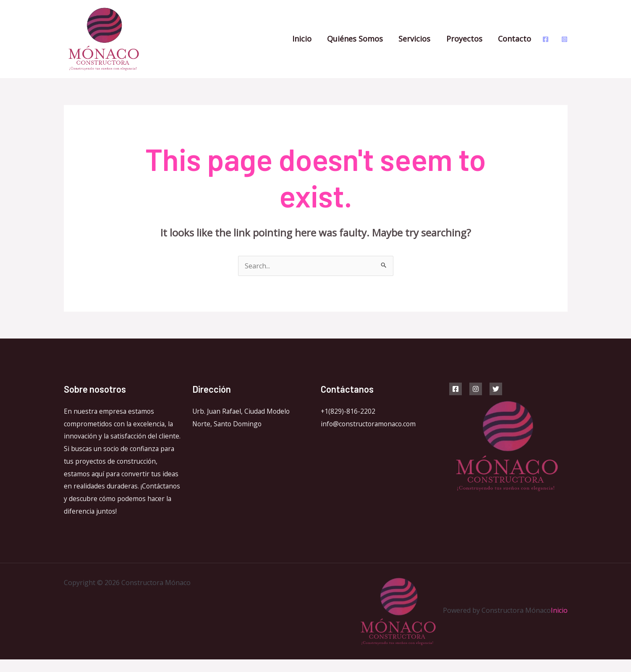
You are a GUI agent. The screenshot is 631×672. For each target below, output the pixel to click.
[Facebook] (546, 39)
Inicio (307, 39)
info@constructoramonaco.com (370, 424)
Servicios (419, 39)
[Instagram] (564, 39)
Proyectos (468, 39)
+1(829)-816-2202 (348, 411)
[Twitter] (496, 389)
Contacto (517, 39)
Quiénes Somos (360, 39)
